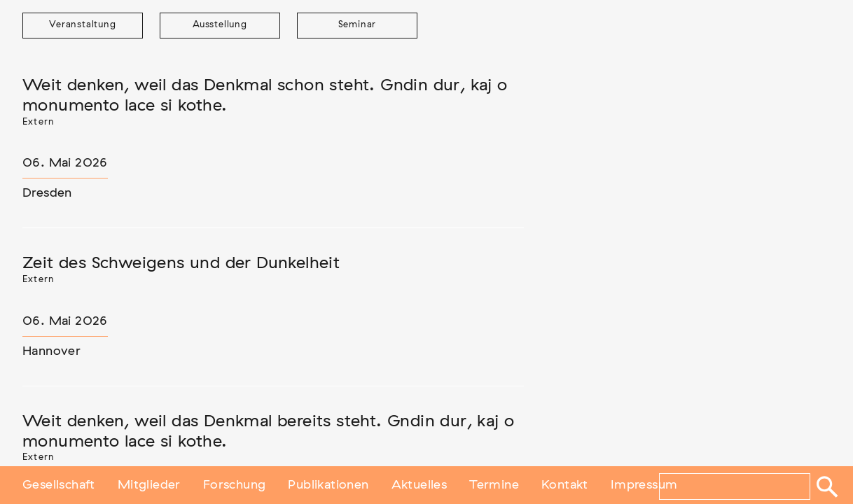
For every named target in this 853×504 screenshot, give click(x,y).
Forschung (235, 485)
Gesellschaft (59, 485)
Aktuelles (419, 485)
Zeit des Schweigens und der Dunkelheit (181, 263)
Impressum (644, 485)
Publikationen (328, 485)
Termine (494, 485)
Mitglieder (149, 485)
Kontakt (565, 485)
